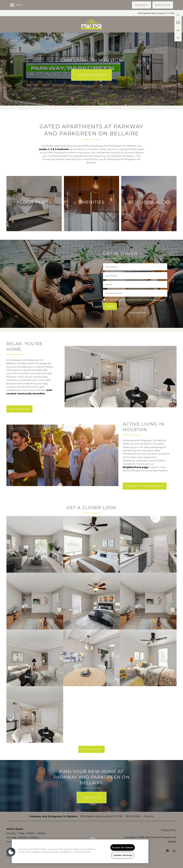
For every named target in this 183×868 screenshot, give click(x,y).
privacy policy (157, 300)
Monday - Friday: (16, 833)
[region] (80, 851)
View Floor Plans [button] (91, 75)
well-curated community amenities (30, 392)
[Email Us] (178, 23)
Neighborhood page (136, 467)
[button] (142, 5)
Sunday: (11, 842)
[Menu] (16, 5)
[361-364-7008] (178, 15)
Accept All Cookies (123, 847)
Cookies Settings (123, 855)
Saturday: (12, 837)
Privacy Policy (169, 830)
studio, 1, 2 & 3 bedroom (54, 149)
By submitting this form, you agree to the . (135, 300)
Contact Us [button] (92, 797)
